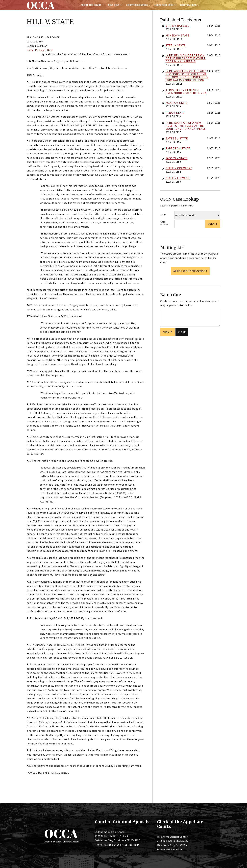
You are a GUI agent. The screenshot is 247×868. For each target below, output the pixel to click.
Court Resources (137, 5)
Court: (164, 215)
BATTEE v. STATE (177, 138)
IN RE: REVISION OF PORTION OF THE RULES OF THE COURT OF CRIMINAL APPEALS (186, 58)
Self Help (114, 5)
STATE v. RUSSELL (177, 26)
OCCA (61, 834)
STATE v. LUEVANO (178, 178)
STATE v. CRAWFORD (179, 168)
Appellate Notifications (190, 271)
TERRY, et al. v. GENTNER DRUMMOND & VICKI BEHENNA (186, 91)
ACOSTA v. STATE (177, 103)
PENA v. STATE (175, 113)
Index (30, 50)
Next (50, 50)
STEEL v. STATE (176, 45)
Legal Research (164, 5)
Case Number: (165, 223)
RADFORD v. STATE (178, 148)
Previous (40, 50)
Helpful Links (188, 5)
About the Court (91, 5)
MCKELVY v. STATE (177, 35)
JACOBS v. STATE (177, 158)
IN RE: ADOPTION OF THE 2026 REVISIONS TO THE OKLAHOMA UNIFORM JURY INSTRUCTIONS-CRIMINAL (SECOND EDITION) (187, 76)
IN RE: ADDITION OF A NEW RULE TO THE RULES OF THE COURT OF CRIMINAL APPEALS (186, 126)
